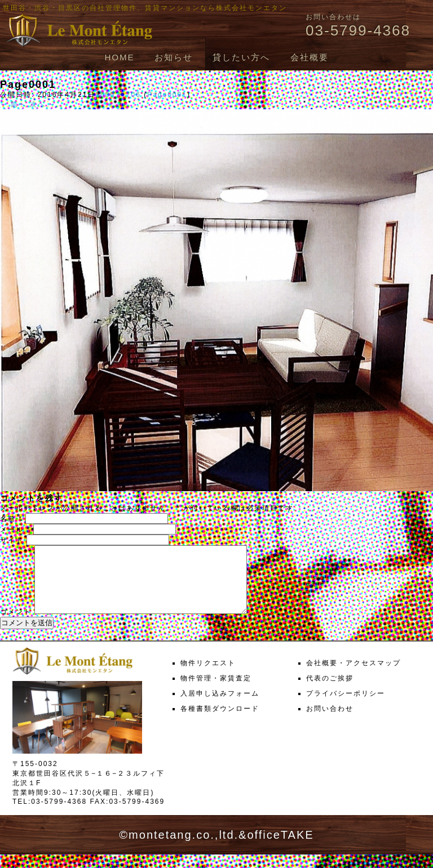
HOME (119, 57)
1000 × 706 (118, 95)
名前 (11, 519)
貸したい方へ (241, 57)
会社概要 (310, 57)
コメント (16, 625)
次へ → (43, 104)
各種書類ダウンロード (220, 722)
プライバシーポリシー (346, 707)
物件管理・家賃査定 (216, 692)
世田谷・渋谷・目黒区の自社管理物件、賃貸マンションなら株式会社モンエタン (145, 8)
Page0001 (167, 95)
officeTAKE (280, 848)
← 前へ (13, 104)
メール (15, 529)
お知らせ (174, 57)
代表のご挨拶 (330, 692)
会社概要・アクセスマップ (354, 676)
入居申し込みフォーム (220, 707)
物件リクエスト (208, 676)
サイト (12, 540)
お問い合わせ (330, 722)
